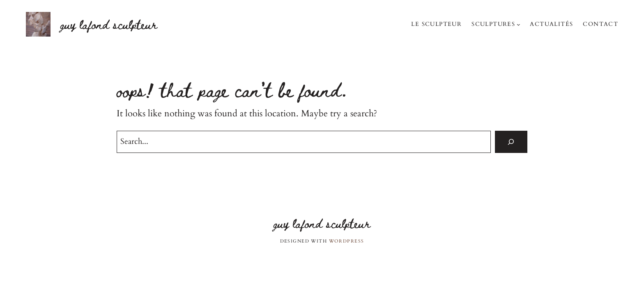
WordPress (347, 241)
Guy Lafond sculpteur (109, 24)
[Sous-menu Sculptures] (519, 24)
